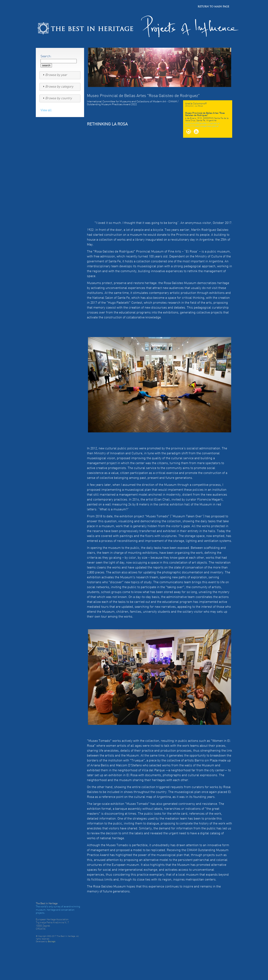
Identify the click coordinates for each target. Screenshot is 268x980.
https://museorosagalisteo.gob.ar (202, 126)
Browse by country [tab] (57, 98)
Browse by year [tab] (55, 75)
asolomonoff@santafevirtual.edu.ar (203, 123)
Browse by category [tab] (58, 87)
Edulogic (52, 942)
